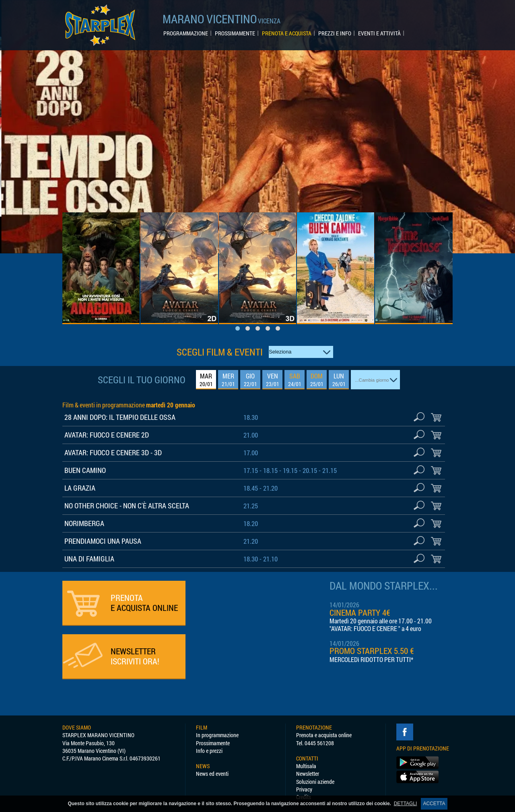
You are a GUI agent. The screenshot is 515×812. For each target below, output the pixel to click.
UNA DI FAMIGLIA (89, 559)
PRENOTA (144, 603)
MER (228, 380)
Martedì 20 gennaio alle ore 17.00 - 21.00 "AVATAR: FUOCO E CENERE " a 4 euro (381, 625)
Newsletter (308, 774)
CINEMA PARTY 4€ (360, 613)
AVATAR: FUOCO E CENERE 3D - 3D (113, 452)
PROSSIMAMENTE (235, 33)
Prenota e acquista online (324, 735)
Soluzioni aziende (315, 782)
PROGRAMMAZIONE (186, 33)
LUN (339, 380)
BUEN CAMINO (85, 470)
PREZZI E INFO (335, 33)
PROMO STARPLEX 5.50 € (372, 651)
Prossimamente (213, 743)
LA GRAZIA (80, 488)
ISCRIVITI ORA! (135, 656)
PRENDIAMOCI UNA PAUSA (103, 541)
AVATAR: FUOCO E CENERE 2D (107, 435)
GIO (250, 380)
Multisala (306, 766)
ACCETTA (434, 804)
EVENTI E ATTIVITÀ (379, 33)
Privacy (304, 789)
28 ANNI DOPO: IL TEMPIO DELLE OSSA (120, 417)
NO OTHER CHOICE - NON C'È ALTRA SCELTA (127, 506)
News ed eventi (212, 774)
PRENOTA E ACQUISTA (287, 33)
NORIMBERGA (84, 523)
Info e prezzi (209, 751)
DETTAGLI (406, 804)
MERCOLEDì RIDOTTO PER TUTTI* (371, 659)
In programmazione (217, 735)
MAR (206, 380)
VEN (273, 380)
